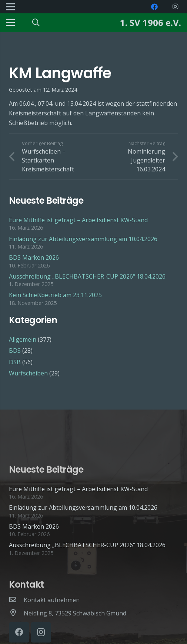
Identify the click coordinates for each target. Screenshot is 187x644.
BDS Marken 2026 (34, 257)
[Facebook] (154, 7)
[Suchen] (36, 23)
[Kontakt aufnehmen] (16, 600)
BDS (15, 351)
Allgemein (23, 339)
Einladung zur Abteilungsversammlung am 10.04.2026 (83, 239)
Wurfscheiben (28, 373)
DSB (15, 362)
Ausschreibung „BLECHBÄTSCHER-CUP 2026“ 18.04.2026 (87, 276)
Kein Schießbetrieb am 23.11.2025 (55, 295)
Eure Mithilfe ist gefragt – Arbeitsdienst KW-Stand (78, 220)
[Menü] (10, 23)
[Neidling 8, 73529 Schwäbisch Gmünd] (16, 613)
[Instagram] (175, 7)
